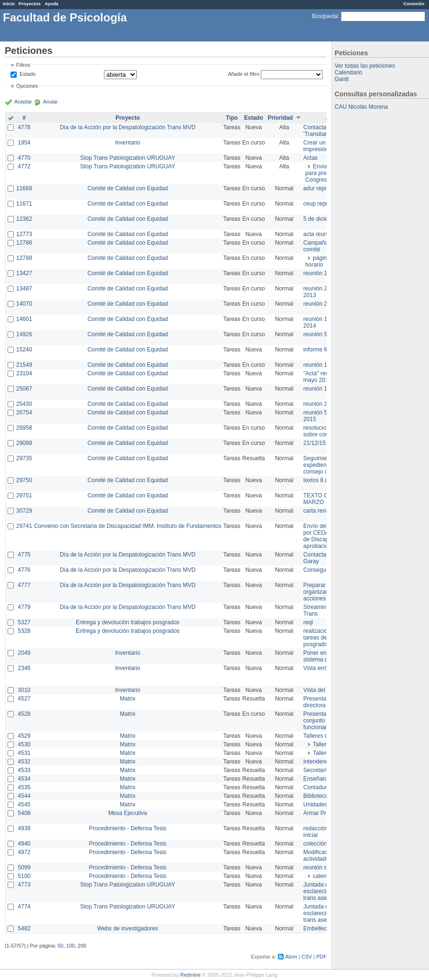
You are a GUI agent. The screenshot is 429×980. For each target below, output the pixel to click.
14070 (24, 304)
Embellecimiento (324, 928)
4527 (24, 699)
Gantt (342, 79)
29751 (24, 495)
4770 (24, 158)
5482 (24, 928)
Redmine (190, 975)
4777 (24, 585)
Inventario (128, 143)
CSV (306, 957)
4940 (24, 844)
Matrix (128, 699)
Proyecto (128, 118)
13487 (24, 289)
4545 (24, 805)
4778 (24, 127)
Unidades (315, 805)
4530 (24, 744)
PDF (321, 957)
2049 (24, 653)
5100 (24, 876)
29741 (24, 526)
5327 (24, 622)
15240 (24, 350)
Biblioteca (316, 796)
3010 (24, 690)
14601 (24, 319)
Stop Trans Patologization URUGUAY (128, 158)
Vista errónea (320, 668)
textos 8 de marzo (326, 480)
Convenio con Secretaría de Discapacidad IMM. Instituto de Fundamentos (128, 526)
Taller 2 (322, 753)
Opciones (27, 86)
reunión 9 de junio (326, 334)
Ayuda (51, 4)
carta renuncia (321, 511)
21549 (24, 365)
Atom (291, 957)
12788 (24, 258)
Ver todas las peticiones (365, 66)
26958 (24, 428)
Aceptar (23, 102)
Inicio (9, 4)
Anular (50, 102)
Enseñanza (317, 779)
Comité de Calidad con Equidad (128, 188)
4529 (24, 736)
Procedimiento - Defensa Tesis (128, 828)
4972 (24, 852)
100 (71, 946)
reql (308, 622)
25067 (24, 389)
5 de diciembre (322, 219)
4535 (24, 787)
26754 (24, 413)
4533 (24, 770)
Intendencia (318, 762)
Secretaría (316, 770)
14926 (24, 334)
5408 (24, 813)
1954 (24, 143)
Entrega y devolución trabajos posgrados (128, 622)
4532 (24, 762)
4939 (24, 828)
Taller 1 (322, 744)
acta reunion (319, 234)
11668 (24, 188)
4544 (24, 796)
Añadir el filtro (244, 74)
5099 (24, 867)
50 (61, 946)
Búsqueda (325, 16)
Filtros (23, 65)
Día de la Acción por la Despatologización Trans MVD (128, 127)
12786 (24, 243)
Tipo (232, 118)
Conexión (414, 4)
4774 (24, 907)
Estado (28, 74)
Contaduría (317, 787)
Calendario (348, 72)
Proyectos (30, 4)
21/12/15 (314, 443)
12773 (24, 234)
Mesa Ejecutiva (128, 813)
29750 (24, 480)
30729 (24, 511)
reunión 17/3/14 (323, 273)
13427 (24, 273)
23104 (24, 373)
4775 (24, 555)
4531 (24, 753)
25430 (24, 404)
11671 (24, 204)
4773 (24, 885)
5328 (24, 631)
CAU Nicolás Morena (361, 107)
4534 (24, 779)
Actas (310, 158)
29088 (24, 443)
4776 (24, 570)
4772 (24, 166)
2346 (24, 668)
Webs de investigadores (128, 928)
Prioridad (281, 118)
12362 (24, 219)
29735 (24, 458)
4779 (24, 607)
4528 (24, 714)
